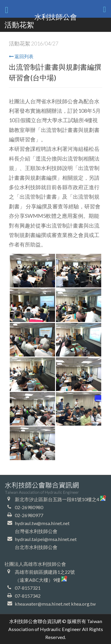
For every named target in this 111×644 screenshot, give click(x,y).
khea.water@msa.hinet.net (42, 604)
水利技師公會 (56, 17)
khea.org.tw (83, 604)
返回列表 (21, 56)
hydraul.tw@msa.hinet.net (42, 523)
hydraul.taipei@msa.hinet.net (46, 539)
